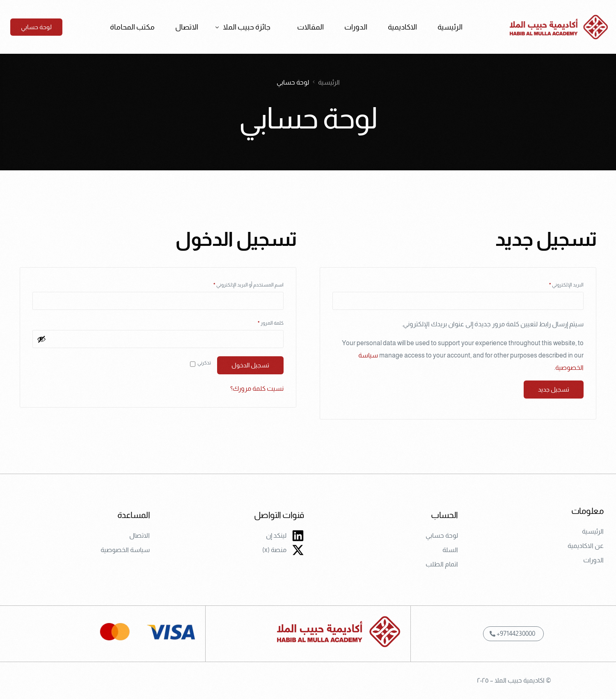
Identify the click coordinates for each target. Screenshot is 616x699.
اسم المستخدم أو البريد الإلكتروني (241, 284)
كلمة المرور (263, 322)
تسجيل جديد (554, 389)
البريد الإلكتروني (559, 284)
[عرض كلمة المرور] (41, 339)
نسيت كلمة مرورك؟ (257, 388)
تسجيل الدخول (250, 365)
